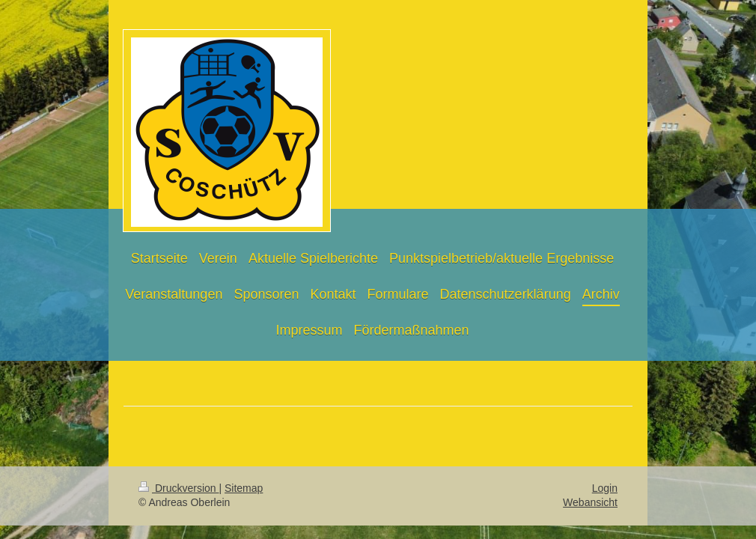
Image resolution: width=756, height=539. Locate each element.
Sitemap (244, 488)
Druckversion (179, 488)
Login (605, 488)
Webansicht (590, 502)
